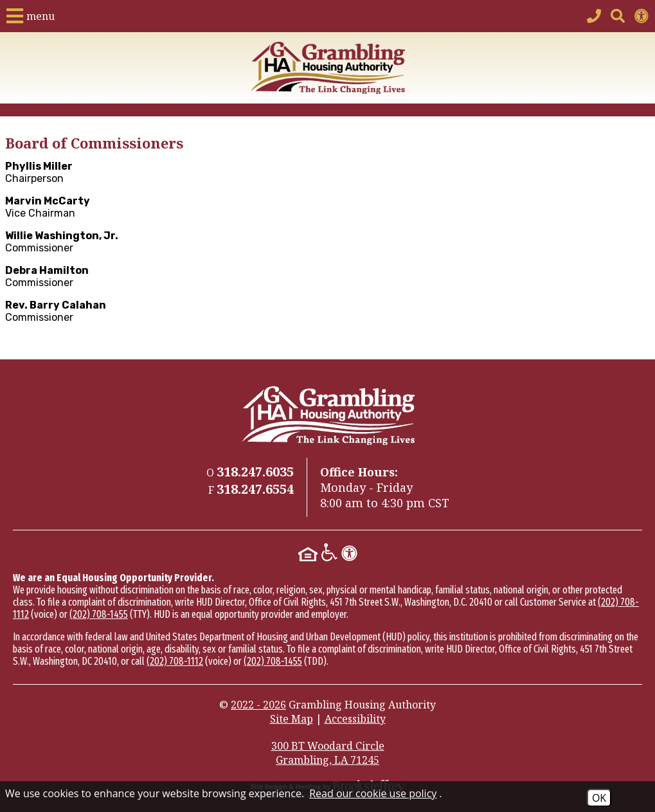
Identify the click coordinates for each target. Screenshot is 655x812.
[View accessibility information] (642, 16)
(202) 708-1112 (175, 661)
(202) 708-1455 (99, 614)
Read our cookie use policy (373, 793)
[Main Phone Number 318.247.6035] (594, 16)
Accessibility (355, 719)
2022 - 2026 (258, 705)
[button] (31, 16)
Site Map (292, 719)
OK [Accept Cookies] (599, 798)
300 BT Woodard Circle (328, 753)
